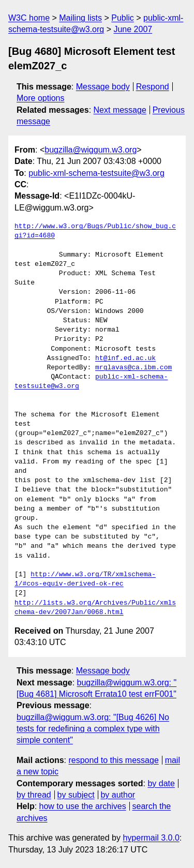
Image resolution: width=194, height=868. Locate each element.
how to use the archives (83, 806)
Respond (153, 87)
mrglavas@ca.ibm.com (133, 368)
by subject (76, 795)
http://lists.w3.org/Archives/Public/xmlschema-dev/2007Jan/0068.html (95, 608)
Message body (103, 87)
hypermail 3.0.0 (151, 838)
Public (123, 18)
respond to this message (113, 760)
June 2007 (133, 29)
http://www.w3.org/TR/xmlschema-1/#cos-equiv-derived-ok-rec (85, 579)
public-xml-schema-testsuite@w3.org (96, 173)
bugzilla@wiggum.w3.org (91, 150)
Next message (120, 110)
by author (118, 795)
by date (161, 783)
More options (41, 98)
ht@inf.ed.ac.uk (125, 358)
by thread (34, 795)
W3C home (29, 18)
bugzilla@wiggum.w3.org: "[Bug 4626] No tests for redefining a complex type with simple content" (93, 729)
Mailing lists (80, 18)
